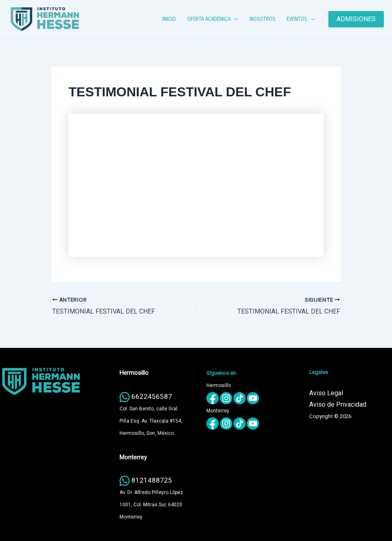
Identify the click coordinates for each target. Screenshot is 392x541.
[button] (234, 19)
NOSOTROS (262, 19)
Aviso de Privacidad (338, 404)
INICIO (169, 19)
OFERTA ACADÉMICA (213, 19)
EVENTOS (301, 19)
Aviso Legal (326, 393)
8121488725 (152, 480)
